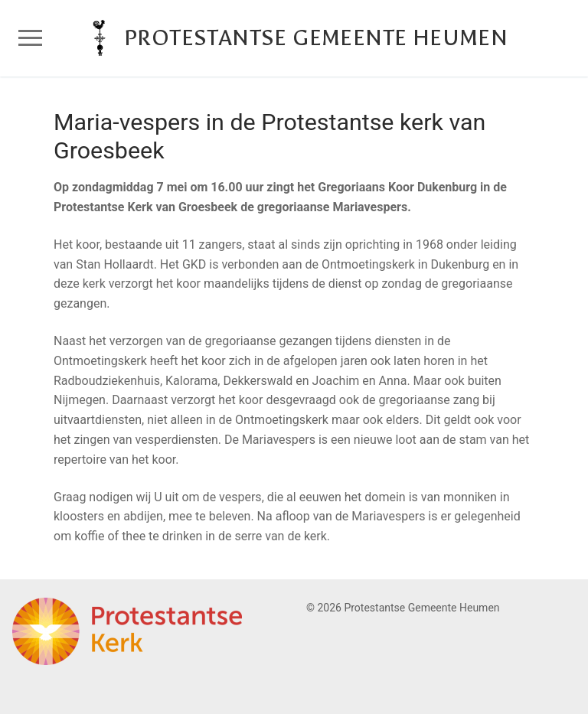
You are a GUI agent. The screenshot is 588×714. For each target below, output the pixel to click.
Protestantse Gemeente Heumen (316, 38)
